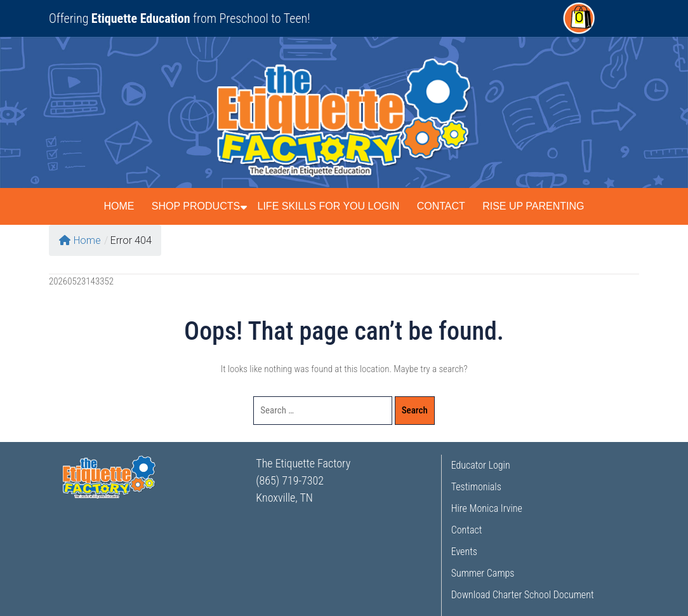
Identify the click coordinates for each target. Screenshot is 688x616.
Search (415, 410)
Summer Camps (483, 573)
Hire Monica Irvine (487, 508)
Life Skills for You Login (329, 206)
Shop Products (196, 206)
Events (464, 552)
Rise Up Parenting (533, 206)
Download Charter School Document (523, 595)
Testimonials (476, 487)
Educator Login (481, 465)
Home (119, 206)
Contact (441, 206)
